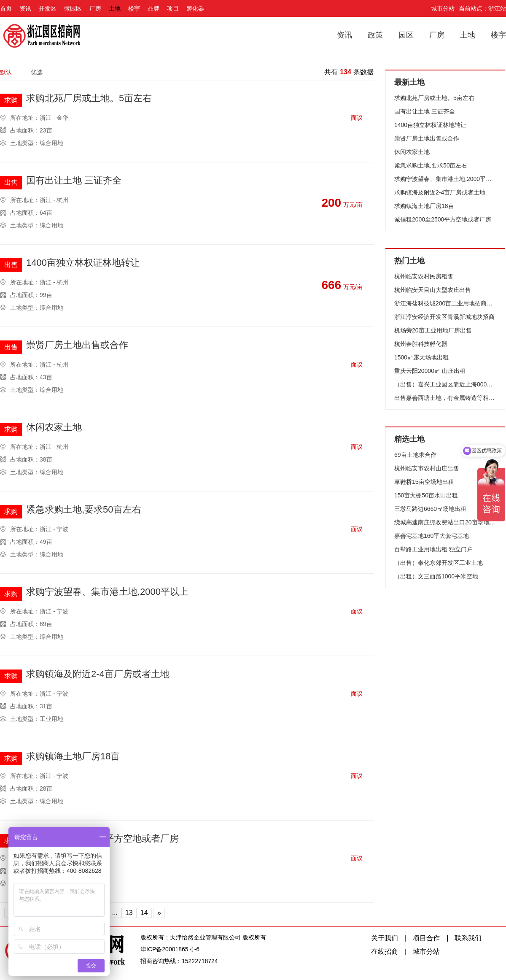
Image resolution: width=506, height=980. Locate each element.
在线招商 (385, 952)
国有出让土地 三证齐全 (74, 181)
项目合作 (426, 938)
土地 (115, 8)
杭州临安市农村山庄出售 (427, 468)
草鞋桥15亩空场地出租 (424, 482)
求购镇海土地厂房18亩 (73, 757)
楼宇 (134, 8)
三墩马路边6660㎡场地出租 (430, 509)
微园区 (73, 8)
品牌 (153, 8)
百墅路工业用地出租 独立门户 (433, 549)
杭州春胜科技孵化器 (421, 344)
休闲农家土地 (54, 428)
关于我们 (385, 938)
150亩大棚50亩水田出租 (426, 495)
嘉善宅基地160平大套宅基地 (432, 536)
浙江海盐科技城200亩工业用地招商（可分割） (445, 303)
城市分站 (443, 8)
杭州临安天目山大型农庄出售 (433, 290)
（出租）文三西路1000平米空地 (436, 576)
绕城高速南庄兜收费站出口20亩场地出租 (445, 522)
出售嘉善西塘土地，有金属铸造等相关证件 (445, 398)
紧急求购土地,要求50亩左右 (84, 510)
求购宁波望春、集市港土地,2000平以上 (107, 592)
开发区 (48, 8)
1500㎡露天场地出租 (421, 357)
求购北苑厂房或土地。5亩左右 (89, 99)
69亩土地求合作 (415, 455)
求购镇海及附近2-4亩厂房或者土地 (98, 674)
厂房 (95, 8)
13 (129, 913)
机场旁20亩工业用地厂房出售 (433, 330)
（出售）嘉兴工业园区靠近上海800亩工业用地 (445, 384)
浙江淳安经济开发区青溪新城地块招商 (444, 317)
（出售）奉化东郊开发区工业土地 (439, 563)
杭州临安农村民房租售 (424, 276)
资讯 (25, 8)
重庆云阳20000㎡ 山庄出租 (430, 371)
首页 (6, 8)
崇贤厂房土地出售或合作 (77, 345)
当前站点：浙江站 (482, 8)
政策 (375, 35)
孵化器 (195, 8)
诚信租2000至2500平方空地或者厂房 (443, 219)
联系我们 (468, 938)
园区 (406, 35)
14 (144, 913)
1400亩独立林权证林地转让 (83, 263)
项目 (173, 8)
